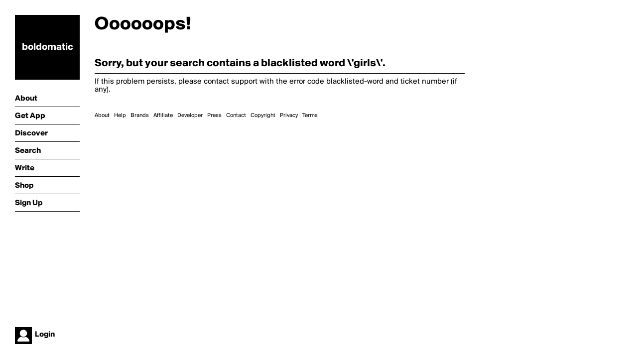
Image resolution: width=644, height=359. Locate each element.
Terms (310, 116)
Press (214, 116)
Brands (140, 116)
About (102, 116)
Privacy (289, 116)
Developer (190, 116)
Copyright (263, 116)
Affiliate (163, 116)
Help (120, 116)
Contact (236, 116)
